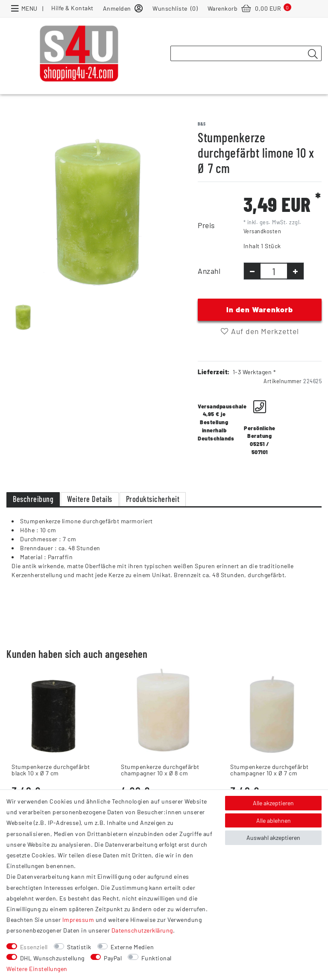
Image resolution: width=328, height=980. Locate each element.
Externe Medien (132, 947)
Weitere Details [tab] (90, 499)
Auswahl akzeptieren (273, 838)
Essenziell (34, 947)
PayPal (113, 958)
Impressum (78, 920)
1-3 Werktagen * (255, 372)
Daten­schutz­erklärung (142, 930)
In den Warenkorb (260, 309)
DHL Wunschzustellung (52, 958)
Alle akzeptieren (273, 803)
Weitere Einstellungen (37, 969)
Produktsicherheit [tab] (153, 499)
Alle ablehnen (274, 820)
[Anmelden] (123, 8)
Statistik (79, 947)
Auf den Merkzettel (260, 331)
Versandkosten (262, 231)
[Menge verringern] (252, 271)
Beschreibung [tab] (33, 499)
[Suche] (313, 54)
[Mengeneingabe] (274, 271)
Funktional (157, 958)
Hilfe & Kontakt (72, 8)
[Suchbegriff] (246, 53)
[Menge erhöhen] (295, 271)
